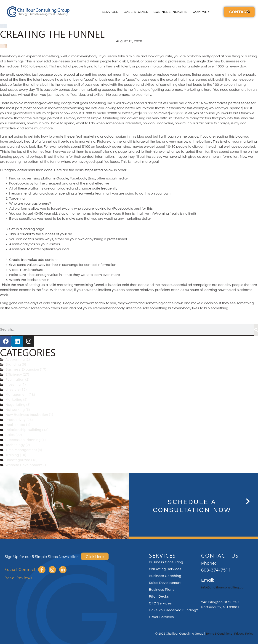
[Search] (256, 330)
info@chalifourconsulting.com (224, 588)
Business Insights (171, 12)
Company (201, 12)
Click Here (95, 557)
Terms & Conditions (219, 634)
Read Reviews (19, 578)
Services (110, 12)
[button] (249, 12)
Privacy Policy (244, 634)
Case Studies (136, 12)
